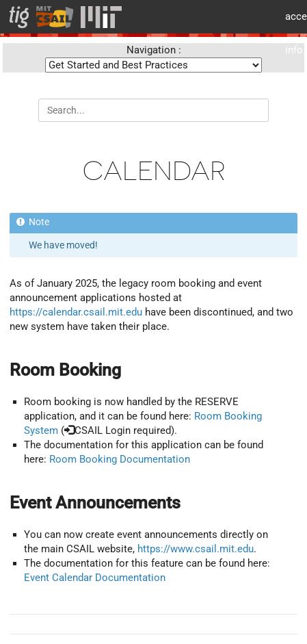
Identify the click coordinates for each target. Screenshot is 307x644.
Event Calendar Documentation (95, 578)
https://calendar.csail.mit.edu (76, 312)
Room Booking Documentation (120, 459)
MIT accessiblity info (291, 17)
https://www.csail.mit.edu (196, 549)
